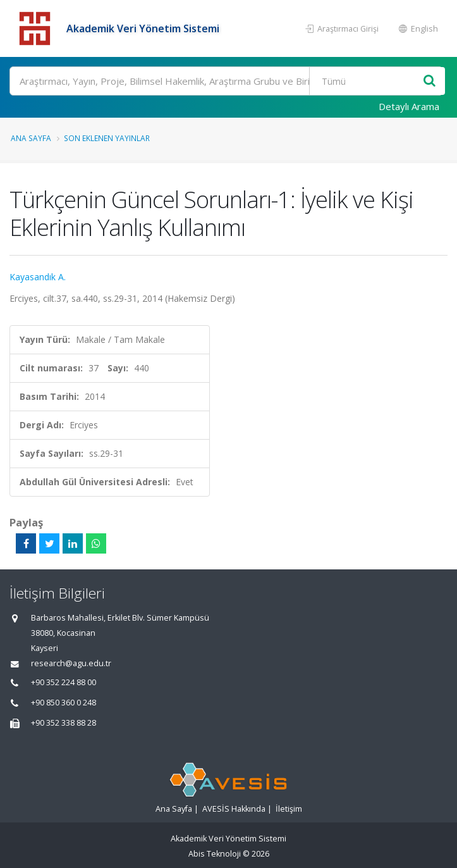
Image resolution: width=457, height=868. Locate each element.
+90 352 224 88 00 (64, 682)
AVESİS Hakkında (234, 809)
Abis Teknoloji (215, 854)
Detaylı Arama (409, 106)
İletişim (289, 809)
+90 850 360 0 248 (64, 703)
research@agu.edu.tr (71, 663)
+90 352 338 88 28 (64, 723)
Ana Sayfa (31, 138)
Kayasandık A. (38, 277)
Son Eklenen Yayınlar (107, 138)
